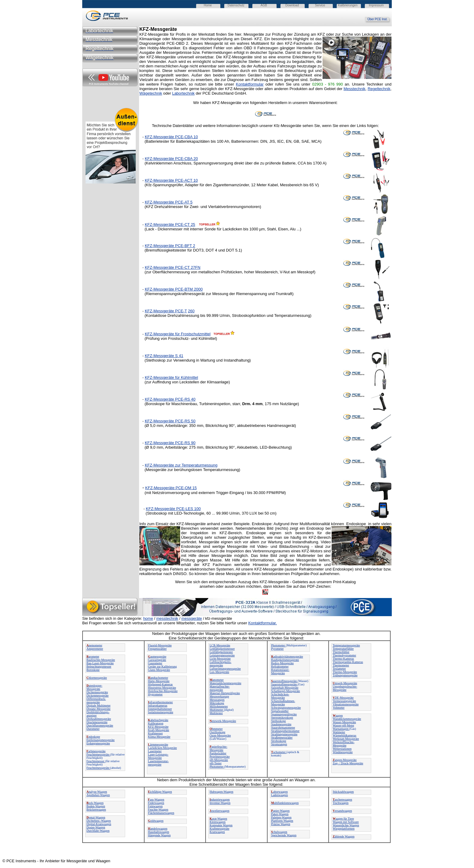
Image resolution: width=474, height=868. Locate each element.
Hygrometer (155, 694)
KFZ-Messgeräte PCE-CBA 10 (171, 137)
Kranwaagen (217, 832)
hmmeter (216, 729)
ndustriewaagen (220, 800)
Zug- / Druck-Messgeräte (348, 763)
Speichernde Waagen (284, 835)
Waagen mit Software (346, 822)
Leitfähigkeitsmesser (222, 649)
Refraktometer (280, 666)
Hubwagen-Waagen (221, 792)
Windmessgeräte (343, 752)
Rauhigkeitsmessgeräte (285, 660)
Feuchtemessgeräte (98, 754)
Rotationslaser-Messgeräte (280, 671)
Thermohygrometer (344, 655)
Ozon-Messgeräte (220, 735)
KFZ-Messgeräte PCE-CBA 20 (171, 159)
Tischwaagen (340, 803)
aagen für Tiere (343, 819)
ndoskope (93, 737)
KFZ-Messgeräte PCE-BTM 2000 (174, 289)
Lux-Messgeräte (219, 672)
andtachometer (158, 678)
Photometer (217, 767)
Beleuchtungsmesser (99, 666)
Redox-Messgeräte (282, 663)
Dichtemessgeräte (97, 692)
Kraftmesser (156, 733)
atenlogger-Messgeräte (94, 687)
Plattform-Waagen (282, 821)
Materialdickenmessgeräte (225, 683)
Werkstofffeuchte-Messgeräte (343, 744)
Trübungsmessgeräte (345, 675)
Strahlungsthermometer (285, 731)
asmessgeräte (157, 657)
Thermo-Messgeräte (345, 672)
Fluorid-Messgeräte (160, 645)
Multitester (216, 713)
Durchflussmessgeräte (100, 725)
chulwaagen (279, 832)
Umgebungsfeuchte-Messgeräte (345, 688)
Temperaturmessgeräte (346, 645)
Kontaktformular (250, 84)
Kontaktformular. (263, 623)
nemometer (94, 645)
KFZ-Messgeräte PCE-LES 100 (173, 509)
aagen (338, 715)
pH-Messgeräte (219, 760)
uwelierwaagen (219, 811)
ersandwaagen (342, 811)
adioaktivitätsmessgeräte (287, 657)
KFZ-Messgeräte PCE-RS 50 (170, 421)
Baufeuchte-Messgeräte (101, 660)
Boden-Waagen (96, 806)
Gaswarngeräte (157, 660)
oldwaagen (156, 821)
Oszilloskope (217, 732)
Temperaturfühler (343, 649)
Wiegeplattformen (343, 829)
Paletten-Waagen (281, 817)
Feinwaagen (155, 806)
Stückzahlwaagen (343, 792)
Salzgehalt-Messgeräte (285, 688)
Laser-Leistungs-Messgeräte (158, 756)
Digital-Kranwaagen (99, 824)
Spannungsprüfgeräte (284, 714)
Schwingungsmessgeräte (286, 708)
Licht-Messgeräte (220, 659)
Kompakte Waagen (221, 825)
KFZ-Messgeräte (158, 727)
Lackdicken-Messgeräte (163, 748)
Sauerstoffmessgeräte (284, 684)
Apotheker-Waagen (98, 795)
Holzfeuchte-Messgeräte (163, 691)
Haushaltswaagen (159, 832)
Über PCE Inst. (380, 19)
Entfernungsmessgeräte (101, 740)
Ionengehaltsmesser (160, 709)
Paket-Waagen (280, 814)
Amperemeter (95, 649)
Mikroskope (217, 703)
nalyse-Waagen (97, 792)
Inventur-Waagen (220, 803)
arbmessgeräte (96, 751)
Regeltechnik (379, 89)
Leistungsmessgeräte (222, 655)
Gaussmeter (155, 663)
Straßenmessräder (282, 738)
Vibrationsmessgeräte (346, 704)
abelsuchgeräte (158, 720)
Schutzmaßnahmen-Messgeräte (283, 703)
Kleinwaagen (218, 822)
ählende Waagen (343, 836)
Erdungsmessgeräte (98, 743)
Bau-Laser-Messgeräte (100, 663)
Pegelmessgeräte (220, 757)
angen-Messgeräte (344, 760)
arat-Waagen (218, 819)
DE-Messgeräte (343, 698)
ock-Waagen (95, 803)
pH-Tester (216, 763)
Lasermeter (155, 751)
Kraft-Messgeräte (159, 730)
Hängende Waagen (159, 835)
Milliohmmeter (219, 706)
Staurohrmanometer (283, 728)
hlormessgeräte (97, 678)
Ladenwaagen (280, 795)
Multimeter (217, 710)
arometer (93, 657)
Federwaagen (156, 803)
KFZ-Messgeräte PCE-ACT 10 (171, 180)
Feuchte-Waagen (158, 809)
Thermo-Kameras (343, 659)
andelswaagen (158, 829)
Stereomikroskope (282, 718)
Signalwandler (280, 711)
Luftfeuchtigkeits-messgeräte (220, 664)
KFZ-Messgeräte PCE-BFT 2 (170, 246)
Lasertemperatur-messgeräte (159, 763)
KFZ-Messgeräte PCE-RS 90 (170, 443)
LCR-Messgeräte (220, 645)
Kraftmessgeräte (219, 829)
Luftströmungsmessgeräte (225, 669)
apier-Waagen (280, 811)
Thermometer (341, 665)
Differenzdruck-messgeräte (96, 701)
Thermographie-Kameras (348, 662)
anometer (217, 680)
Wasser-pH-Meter (343, 725)
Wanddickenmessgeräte (347, 719)
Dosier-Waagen (96, 827)
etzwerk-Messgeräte (223, 721)
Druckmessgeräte (97, 722)
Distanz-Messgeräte (98, 709)
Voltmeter (338, 708)
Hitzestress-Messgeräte (162, 688)
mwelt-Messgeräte (345, 683)
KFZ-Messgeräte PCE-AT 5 (169, 202)
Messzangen (217, 700)
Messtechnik (355, 89)
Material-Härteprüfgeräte (225, 693)
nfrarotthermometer (161, 702)
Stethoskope (279, 721)
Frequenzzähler (157, 649)
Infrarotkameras (158, 705)
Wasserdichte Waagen (346, 825)
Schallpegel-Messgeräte (286, 691)
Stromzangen (279, 744)
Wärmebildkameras (344, 735)
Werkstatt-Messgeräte (346, 739)
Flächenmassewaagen (161, 813)
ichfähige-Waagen (160, 792)
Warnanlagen (341, 729)
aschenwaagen (342, 800)
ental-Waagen (96, 817)
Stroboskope (279, 741)
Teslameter (339, 669)
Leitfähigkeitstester (221, 652)
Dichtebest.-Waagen (99, 821)
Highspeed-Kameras (161, 684)
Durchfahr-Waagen (98, 831)
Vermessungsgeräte (344, 701)
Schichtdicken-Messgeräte (280, 696)
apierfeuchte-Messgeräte (218, 748)
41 (180, 356)
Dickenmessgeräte (97, 696)
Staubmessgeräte (281, 724)
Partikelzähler (218, 753)
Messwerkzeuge (219, 696)
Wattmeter (339, 732)
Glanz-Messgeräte (159, 670)
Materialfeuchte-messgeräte (220, 688)
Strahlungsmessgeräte (284, 734)
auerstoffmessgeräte (284, 681)
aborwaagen (279, 792)
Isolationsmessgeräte (161, 712)
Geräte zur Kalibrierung (163, 666)
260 (191, 311)
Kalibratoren (156, 723)
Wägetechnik (151, 93)
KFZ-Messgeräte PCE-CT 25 (170, 224)
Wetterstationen (342, 749)
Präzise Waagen (281, 824)
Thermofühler (341, 652)
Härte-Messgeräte (159, 681)
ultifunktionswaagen (285, 803)
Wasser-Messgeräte (344, 722)
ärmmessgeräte (158, 744)
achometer (279, 752)
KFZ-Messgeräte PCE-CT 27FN (173, 267)
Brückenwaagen (96, 809)
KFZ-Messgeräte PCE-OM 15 (171, 488)
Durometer (93, 729)
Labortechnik (183, 93)
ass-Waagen (156, 800)
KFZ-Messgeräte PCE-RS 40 (170, 399)
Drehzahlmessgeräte (99, 719)
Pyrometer (278, 649)
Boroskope (93, 670)
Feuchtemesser (96, 761)
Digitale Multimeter (99, 705)
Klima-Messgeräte (159, 737)
